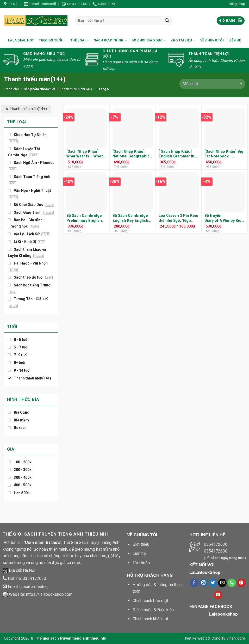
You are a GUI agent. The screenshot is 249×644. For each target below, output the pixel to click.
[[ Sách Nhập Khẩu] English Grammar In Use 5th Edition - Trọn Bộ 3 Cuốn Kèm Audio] (179, 128)
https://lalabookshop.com (49, 594)
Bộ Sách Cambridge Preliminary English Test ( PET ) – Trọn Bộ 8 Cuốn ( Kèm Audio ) (86, 218)
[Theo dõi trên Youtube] (218, 595)
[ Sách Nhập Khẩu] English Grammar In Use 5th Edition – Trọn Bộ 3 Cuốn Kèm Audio (177, 154)
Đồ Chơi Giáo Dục (149, 41)
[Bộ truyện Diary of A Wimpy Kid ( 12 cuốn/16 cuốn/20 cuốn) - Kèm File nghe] (225, 192)
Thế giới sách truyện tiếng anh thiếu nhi (70, 638)
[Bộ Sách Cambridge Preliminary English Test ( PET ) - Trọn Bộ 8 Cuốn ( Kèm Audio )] (87, 192)
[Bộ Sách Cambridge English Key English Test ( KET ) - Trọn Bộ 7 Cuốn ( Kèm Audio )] (133, 192)
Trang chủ (11, 89)
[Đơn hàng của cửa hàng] (212, 84)
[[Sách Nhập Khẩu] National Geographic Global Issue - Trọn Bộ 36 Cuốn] (133, 128)
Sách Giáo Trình (110, 41)
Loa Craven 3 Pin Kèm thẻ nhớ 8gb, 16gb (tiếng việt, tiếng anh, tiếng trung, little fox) (178, 218)
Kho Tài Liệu (183, 41)
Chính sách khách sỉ (150, 619)
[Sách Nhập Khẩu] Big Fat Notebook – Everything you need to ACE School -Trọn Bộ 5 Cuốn (224, 154)
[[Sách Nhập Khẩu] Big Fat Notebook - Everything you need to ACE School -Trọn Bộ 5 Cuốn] (225, 128)
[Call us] (232, 583)
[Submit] (167, 21)
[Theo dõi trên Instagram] (204, 583)
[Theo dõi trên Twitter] (213, 583)
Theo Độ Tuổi (52, 41)
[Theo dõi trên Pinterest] (241, 583)
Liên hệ (235, 40)
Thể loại (80, 41)
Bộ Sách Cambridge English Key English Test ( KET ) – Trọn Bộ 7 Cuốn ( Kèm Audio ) (132, 218)
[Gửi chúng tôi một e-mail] (222, 583)
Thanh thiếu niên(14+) (76, 89)
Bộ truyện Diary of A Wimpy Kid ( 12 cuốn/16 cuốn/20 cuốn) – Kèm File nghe (224, 218)
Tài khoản (141, 563)
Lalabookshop (223, 614)
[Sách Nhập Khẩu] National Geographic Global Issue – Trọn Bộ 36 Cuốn (131, 154)
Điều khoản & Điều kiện (153, 610)
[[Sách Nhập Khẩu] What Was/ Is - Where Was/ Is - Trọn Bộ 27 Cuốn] (87, 128)
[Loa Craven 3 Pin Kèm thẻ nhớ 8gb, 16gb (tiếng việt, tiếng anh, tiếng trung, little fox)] (179, 192)
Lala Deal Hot (21, 40)
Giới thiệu (141, 544)
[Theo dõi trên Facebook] (194, 583)
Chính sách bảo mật (150, 601)
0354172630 (34, 578)
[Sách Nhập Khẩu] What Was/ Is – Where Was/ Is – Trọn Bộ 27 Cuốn (86, 154)
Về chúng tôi (212, 40)
